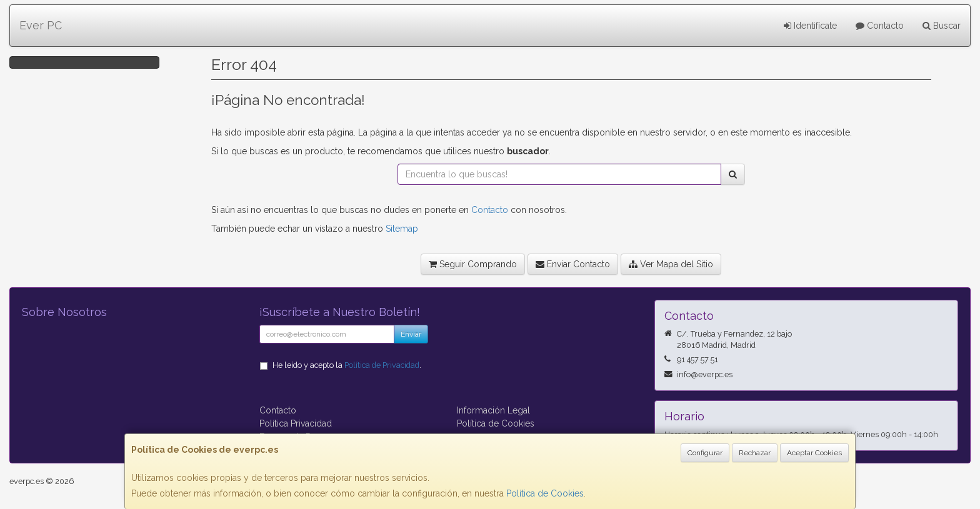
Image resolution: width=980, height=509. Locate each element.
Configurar (705, 453)
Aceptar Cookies (814, 453)
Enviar (411, 334)
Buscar (942, 26)
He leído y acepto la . (347, 365)
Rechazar (755, 453)
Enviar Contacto (573, 264)
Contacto (880, 26)
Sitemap (402, 229)
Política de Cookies (545, 493)
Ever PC (41, 25)
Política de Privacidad (382, 365)
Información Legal (493, 410)
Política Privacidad (296, 423)
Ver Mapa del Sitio (671, 264)
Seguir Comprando (473, 264)
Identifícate (810, 26)
